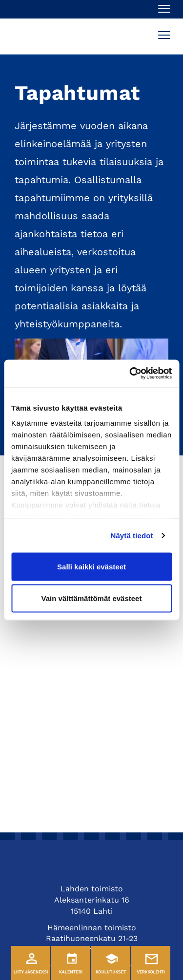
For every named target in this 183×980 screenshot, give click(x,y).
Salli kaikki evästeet (91, 566)
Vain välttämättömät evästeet (92, 598)
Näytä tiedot (132, 536)
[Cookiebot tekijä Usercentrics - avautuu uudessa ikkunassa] (130, 374)
